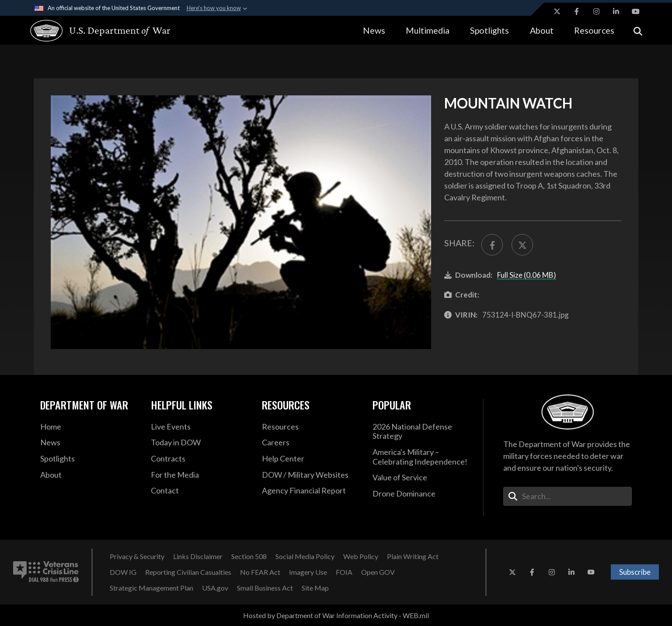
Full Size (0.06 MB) (527, 275)
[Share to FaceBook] (492, 245)
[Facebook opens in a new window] (577, 11)
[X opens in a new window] (557, 11)
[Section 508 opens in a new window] (249, 556)
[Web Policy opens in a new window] (361, 556)
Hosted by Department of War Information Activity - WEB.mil (336, 615)
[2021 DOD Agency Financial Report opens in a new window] (311, 491)
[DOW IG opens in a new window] (123, 572)
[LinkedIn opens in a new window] (616, 11)
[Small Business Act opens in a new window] (265, 588)
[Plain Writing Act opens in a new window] (413, 556)
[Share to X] (522, 245)
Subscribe (635, 572)
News (374, 30)
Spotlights (489, 30)
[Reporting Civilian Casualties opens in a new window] (188, 572)
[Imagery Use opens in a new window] (308, 572)
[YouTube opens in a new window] (636, 11)
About (542, 30)
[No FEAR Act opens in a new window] (260, 572)
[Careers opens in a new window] (311, 443)
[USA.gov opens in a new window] (215, 588)
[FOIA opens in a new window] (344, 572)
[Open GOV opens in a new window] (378, 572)
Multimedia (428, 30)
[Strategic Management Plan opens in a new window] (151, 588)
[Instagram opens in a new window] (596, 11)
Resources (594, 30)
